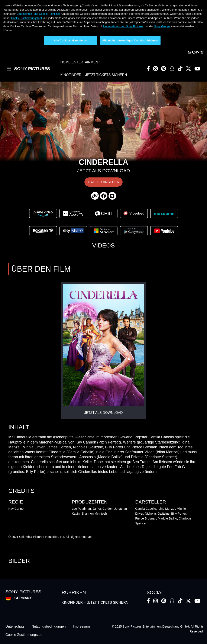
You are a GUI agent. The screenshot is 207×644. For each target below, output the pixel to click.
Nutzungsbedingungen (49, 627)
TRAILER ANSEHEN (103, 182)
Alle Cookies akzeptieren (70, 40)
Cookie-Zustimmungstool (26, 18)
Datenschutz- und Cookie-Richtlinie (38, 14)
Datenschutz (15, 627)
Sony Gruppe (162, 26)
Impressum (81, 627)
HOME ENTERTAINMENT (80, 62)
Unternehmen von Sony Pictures (123, 26)
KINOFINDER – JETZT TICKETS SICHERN (94, 75)
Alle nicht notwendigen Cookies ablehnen (130, 40)
